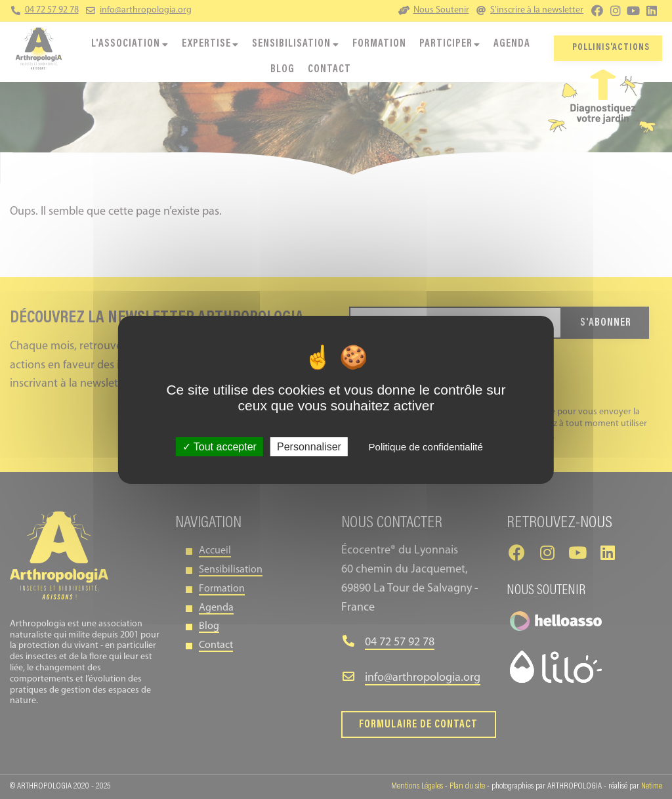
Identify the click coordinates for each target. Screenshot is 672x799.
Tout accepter (220, 447)
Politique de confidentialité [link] (426, 447)
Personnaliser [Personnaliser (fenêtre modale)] (309, 447)
